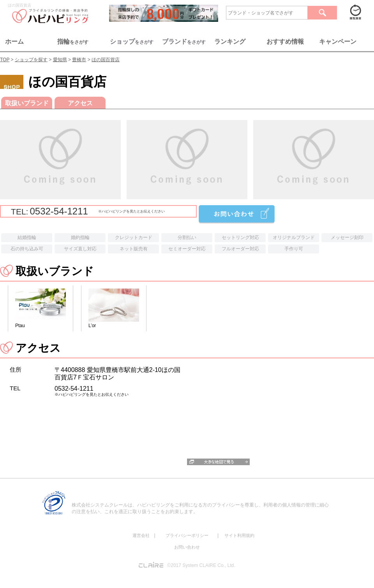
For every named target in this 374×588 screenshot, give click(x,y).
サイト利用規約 (239, 535)
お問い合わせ (187, 547)
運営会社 (141, 535)
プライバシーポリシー (187, 535)
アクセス (80, 103)
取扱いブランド (27, 103)
